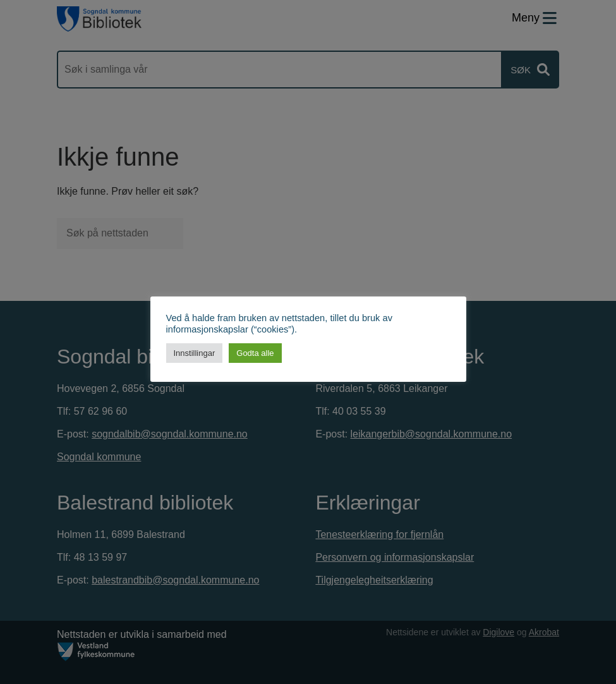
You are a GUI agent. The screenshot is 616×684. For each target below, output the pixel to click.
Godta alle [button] (255, 353)
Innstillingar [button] (195, 353)
